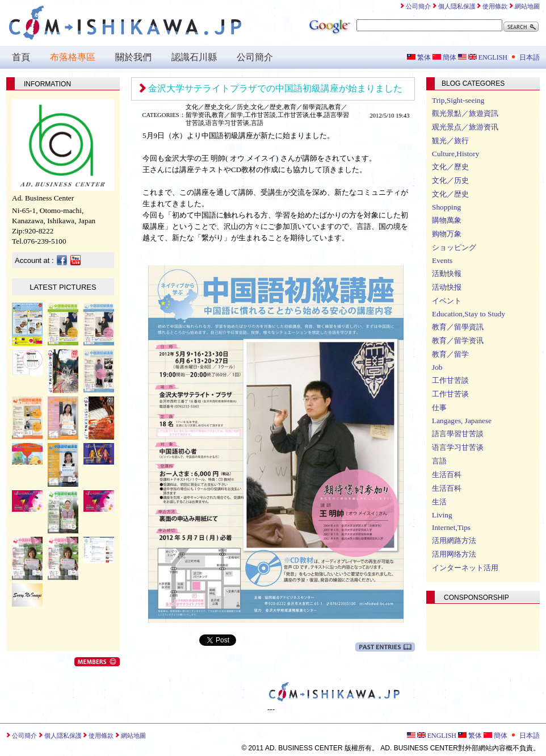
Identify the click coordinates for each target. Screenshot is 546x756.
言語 (439, 461)
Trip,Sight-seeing (458, 100)
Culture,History (455, 154)
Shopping (446, 207)
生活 (439, 502)
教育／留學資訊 (458, 327)
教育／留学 (450, 354)
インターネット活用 (465, 568)
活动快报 (447, 287)
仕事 (439, 408)
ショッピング (454, 247)
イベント (447, 301)
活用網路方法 (454, 540)
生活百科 (447, 475)
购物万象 (447, 234)
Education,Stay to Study (469, 314)
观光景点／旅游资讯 (465, 127)
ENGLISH (483, 57)
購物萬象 (447, 220)
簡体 (444, 57)
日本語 (524, 57)
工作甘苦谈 (450, 394)
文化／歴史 (450, 194)
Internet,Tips (451, 527)
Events (442, 260)
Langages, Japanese (462, 421)
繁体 (419, 57)
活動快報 (447, 273)
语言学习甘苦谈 (458, 447)
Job (437, 367)
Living (442, 515)
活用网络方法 (454, 554)
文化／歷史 (450, 167)
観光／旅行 (450, 141)
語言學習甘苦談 (458, 434)
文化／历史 (450, 180)
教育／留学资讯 (458, 341)
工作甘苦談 (450, 380)
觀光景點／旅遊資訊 (465, 113)
